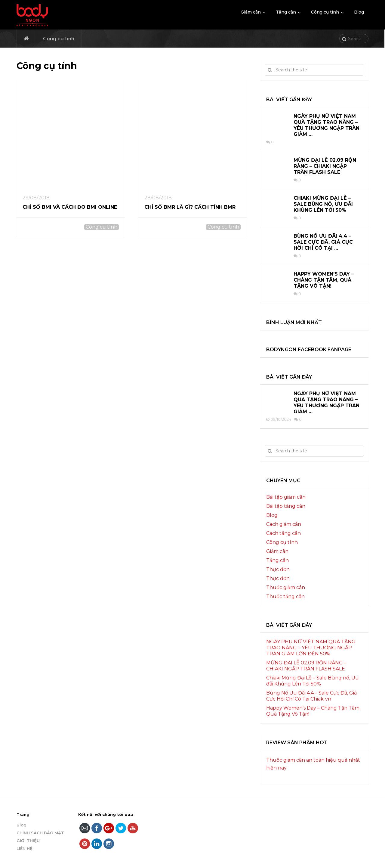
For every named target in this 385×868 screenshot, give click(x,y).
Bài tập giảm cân (286, 497)
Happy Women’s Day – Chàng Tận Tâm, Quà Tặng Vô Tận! (324, 280)
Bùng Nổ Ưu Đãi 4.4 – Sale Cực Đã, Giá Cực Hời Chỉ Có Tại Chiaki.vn (311, 696)
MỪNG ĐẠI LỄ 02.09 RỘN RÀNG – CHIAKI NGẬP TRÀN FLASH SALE (325, 166)
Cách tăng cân (283, 533)
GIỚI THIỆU (28, 841)
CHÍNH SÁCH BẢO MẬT (40, 833)
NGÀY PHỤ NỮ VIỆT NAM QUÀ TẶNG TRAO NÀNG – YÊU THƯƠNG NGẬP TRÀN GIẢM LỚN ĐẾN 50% (311, 648)
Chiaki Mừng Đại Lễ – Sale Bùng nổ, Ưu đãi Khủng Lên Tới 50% (323, 204)
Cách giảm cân (284, 524)
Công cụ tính (325, 12)
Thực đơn (278, 569)
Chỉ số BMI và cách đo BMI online (70, 207)
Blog (359, 12)
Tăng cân (286, 12)
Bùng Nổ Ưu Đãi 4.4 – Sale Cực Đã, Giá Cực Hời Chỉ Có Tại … (323, 242)
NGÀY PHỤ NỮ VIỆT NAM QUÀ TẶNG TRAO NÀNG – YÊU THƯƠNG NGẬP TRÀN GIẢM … (326, 125)
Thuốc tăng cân (285, 596)
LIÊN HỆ (25, 848)
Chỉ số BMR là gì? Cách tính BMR (190, 207)
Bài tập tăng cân (286, 506)
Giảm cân (251, 12)
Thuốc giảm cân (286, 587)
